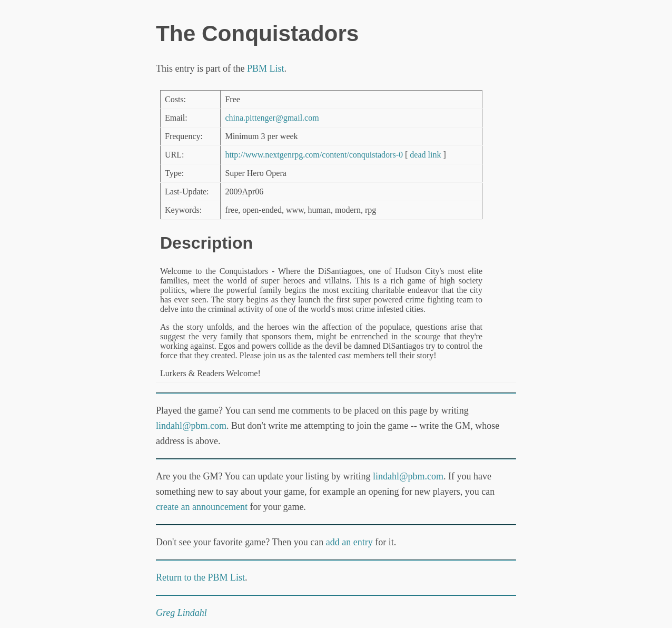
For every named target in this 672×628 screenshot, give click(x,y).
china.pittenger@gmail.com (272, 118)
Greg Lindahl (181, 613)
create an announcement (202, 507)
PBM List (266, 68)
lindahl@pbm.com (191, 426)
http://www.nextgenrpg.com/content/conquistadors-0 (314, 155)
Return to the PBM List (200, 577)
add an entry (349, 542)
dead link (425, 155)
